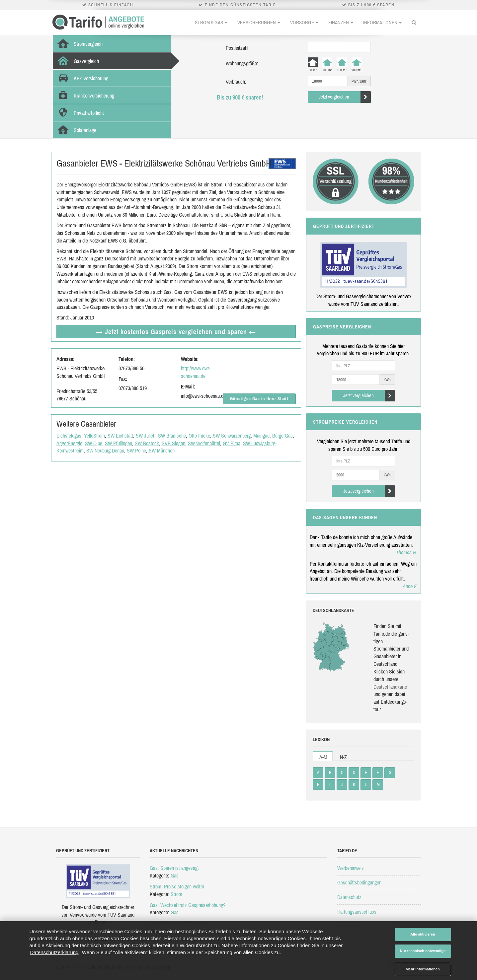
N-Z (343, 757)
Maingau (261, 436)
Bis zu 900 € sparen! (240, 97)
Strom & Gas (211, 22)
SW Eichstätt (120, 436)
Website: (190, 359)
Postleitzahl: (238, 48)
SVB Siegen (173, 443)
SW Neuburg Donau (105, 451)
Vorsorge (304, 22)
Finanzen (341, 22)
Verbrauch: (236, 82)
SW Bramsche (172, 436)
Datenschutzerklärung (54, 952)
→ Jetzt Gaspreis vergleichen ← (176, 332)
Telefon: (127, 359)
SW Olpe (94, 443)
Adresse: (65, 359)
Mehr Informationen (423, 969)
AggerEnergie (69, 443)
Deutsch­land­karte (390, 687)
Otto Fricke (199, 436)
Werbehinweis (351, 868)
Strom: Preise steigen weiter (177, 886)
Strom (176, 894)
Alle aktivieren (423, 934)
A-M (323, 757)
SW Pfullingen (119, 443)
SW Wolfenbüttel (204, 443)
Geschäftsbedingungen (359, 882)
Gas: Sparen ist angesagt (174, 868)
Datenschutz (349, 897)
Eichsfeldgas (69, 436)
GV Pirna (232, 443)
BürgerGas (282, 436)
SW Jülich (146, 436)
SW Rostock (147, 443)
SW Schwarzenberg (232, 436)
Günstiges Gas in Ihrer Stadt (259, 399)
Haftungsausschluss (357, 912)
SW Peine (136, 451)
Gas (175, 875)
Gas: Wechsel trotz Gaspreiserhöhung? (188, 905)
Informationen (382, 22)
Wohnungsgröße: (242, 63)
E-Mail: (188, 386)
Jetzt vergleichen (345, 97)
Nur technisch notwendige (423, 951)
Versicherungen (259, 22)
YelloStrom (94, 436)
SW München (162, 451)
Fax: (123, 379)
